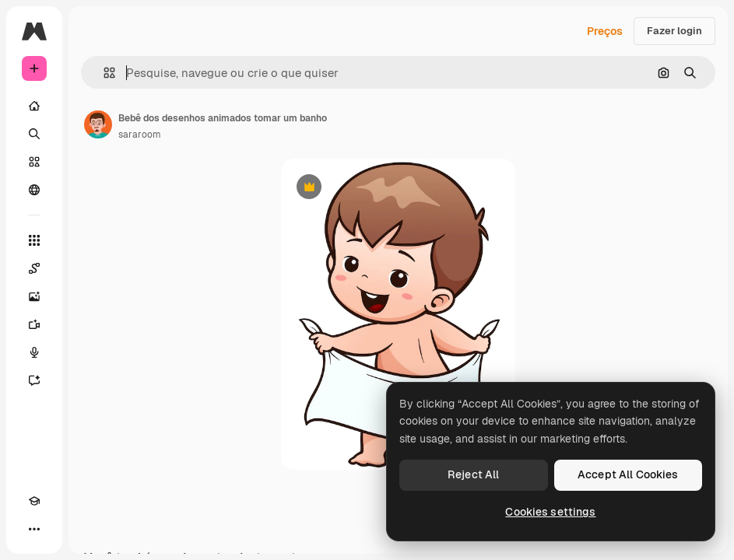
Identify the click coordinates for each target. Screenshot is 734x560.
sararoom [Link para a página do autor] (140, 135)
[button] (103, 73)
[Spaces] (34, 268)
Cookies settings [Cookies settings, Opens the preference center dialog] (550, 512)
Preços (605, 31)
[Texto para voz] (34, 352)
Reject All (473, 474)
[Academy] (34, 501)
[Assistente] (34, 380)
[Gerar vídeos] (34, 324)
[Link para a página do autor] (98, 124)
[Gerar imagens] (34, 296)
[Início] (34, 106)
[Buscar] (34, 134)
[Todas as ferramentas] (34, 240)
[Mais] (34, 529)
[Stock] (34, 162)
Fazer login (674, 31)
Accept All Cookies (628, 474)
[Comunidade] (34, 190)
